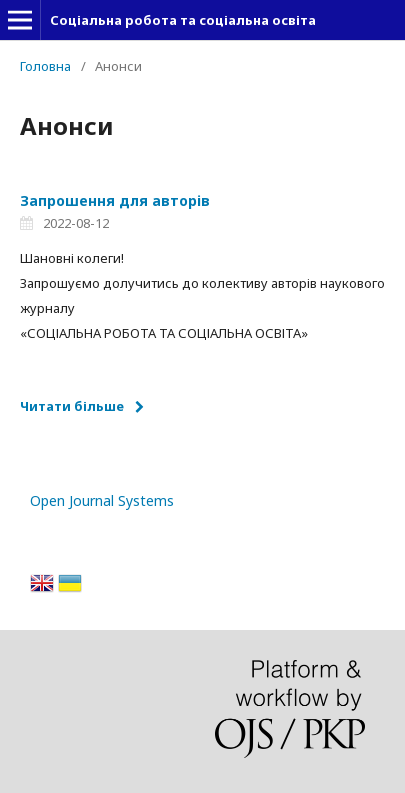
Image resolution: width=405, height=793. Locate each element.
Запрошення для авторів (115, 200)
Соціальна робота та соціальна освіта (183, 20)
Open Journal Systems (102, 500)
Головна (45, 66)
